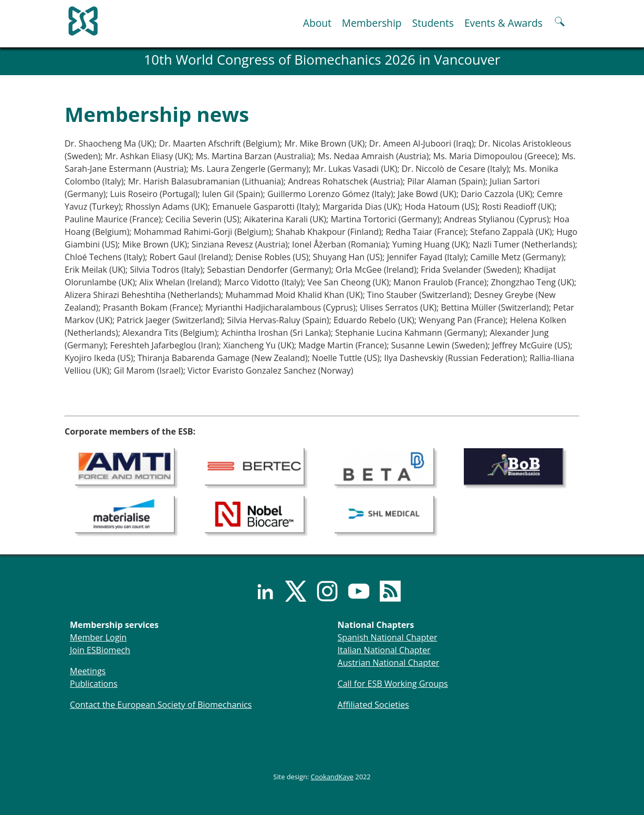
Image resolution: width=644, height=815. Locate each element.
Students (433, 23)
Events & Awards (503, 23)
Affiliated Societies (373, 705)
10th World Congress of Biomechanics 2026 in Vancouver (322, 60)
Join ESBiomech (100, 650)
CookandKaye (333, 777)
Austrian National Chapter (389, 663)
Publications (94, 684)
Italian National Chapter (384, 650)
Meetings (88, 671)
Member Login (98, 637)
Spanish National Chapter (388, 637)
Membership (372, 23)
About (317, 23)
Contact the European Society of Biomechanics (161, 705)
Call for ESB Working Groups (393, 684)
